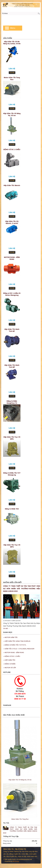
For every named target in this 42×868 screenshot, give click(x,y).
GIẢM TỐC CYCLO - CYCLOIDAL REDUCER (19, 649)
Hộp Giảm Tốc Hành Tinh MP (12, 366)
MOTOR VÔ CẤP (10, 668)
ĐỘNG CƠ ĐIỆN (9, 664)
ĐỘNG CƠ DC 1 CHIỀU (12, 149)
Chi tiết (12, 72)
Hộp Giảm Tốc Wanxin (12, 185)
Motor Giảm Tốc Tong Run (12, 79)
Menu (13, 28)
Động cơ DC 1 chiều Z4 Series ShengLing (12, 294)
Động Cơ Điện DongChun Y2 (12, 402)
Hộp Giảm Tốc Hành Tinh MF (12, 330)
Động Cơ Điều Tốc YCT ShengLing (12, 474)
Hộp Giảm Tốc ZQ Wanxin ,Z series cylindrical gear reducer (12, 223)
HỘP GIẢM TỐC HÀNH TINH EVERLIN (17, 641)
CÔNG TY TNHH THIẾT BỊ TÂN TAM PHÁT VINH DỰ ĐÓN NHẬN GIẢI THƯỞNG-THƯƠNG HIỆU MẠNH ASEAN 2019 (22, 589)
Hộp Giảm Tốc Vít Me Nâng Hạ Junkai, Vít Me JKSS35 (12, 43)
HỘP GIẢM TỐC (9, 660)
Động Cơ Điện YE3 (12, 509)
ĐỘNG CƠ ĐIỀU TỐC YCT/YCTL (15, 645)
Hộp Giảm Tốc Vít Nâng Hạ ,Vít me (12, 114)
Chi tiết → (6, 628)
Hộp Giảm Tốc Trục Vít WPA (12, 438)
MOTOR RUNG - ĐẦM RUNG (12, 258)
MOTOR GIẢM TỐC (11, 637)
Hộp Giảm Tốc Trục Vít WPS (12, 546)
